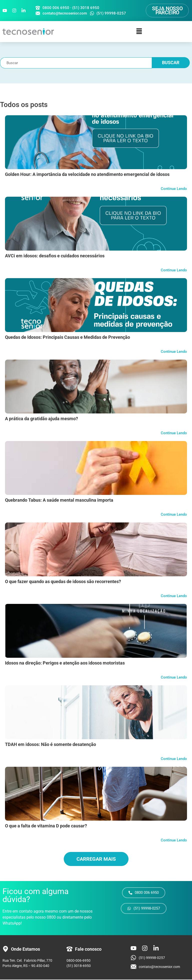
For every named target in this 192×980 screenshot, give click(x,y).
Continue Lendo (174, 189)
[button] (139, 32)
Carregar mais (96, 859)
